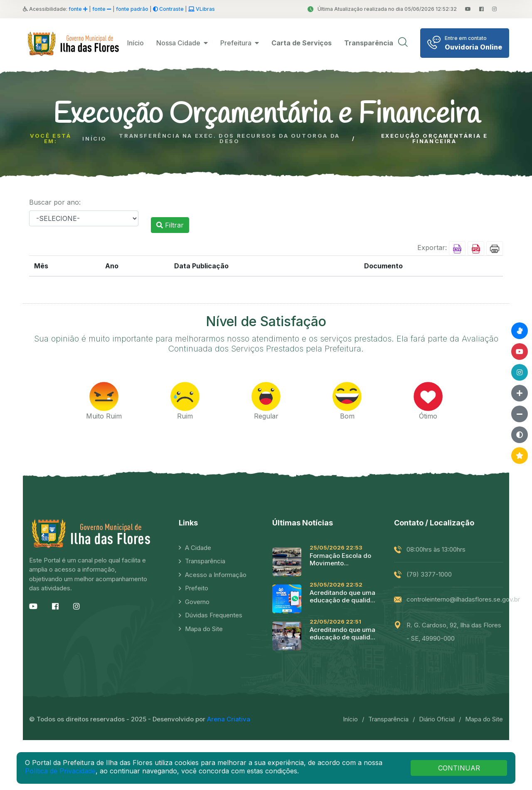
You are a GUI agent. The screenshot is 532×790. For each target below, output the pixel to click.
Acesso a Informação (216, 575)
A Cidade (198, 548)
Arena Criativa (229, 719)
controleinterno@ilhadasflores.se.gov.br (463, 599)
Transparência (205, 561)
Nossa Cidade (182, 43)
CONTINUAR (459, 768)
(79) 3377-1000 (429, 574)
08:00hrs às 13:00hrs (436, 549)
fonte (78, 9)
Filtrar (170, 225)
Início (135, 43)
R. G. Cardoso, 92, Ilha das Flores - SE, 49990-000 (454, 632)
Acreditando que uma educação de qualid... (342, 596)
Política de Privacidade (60, 771)
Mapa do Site (204, 629)
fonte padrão (132, 9)
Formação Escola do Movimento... (340, 559)
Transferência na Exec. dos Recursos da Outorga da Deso (229, 139)
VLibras (202, 9)
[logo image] (74, 43)
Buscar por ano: (55, 202)
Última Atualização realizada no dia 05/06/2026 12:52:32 (382, 9)
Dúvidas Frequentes (214, 615)
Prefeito (197, 588)
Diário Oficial (437, 719)
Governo (197, 602)
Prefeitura (240, 43)
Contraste (168, 9)
